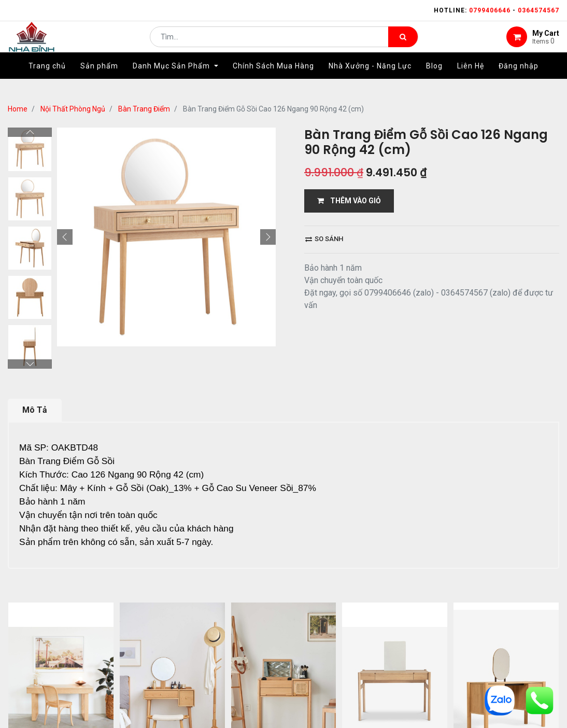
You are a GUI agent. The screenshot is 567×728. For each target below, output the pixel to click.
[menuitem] (47, 81)
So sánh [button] (324, 239)
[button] (65, 237)
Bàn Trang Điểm (144, 109)
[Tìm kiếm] (403, 45)
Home (18, 109)
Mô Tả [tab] (35, 410)
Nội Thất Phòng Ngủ (73, 109)
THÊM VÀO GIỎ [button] (349, 201)
